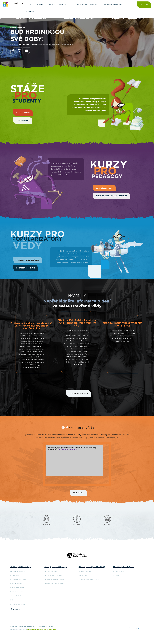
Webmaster (53, 629)
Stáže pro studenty (21, 567)
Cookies (40, 629)
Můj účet (144, 5)
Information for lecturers (18, 604)
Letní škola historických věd (53, 575)
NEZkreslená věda (119, 571)
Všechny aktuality (78, 393)
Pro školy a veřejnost (124, 567)
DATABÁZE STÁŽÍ (23, 113)
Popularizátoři (83, 575)
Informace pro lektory (17, 588)
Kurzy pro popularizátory (92, 567)
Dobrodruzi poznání (26, 268)
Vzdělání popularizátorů (28, 260)
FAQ (12, 600)
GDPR (46, 629)
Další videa (78, 493)
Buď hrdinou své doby (18, 571)
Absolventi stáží (15, 596)
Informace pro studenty (18, 580)
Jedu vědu (116, 575)
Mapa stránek (32, 629)
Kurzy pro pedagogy (56, 567)
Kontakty (15, 609)
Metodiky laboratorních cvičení (54, 584)
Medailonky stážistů (17, 584)
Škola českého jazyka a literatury (112, 196)
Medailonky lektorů (16, 592)
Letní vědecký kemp (104, 188)
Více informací (23, 120)
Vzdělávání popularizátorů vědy (89, 580)
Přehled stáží (14, 575)
